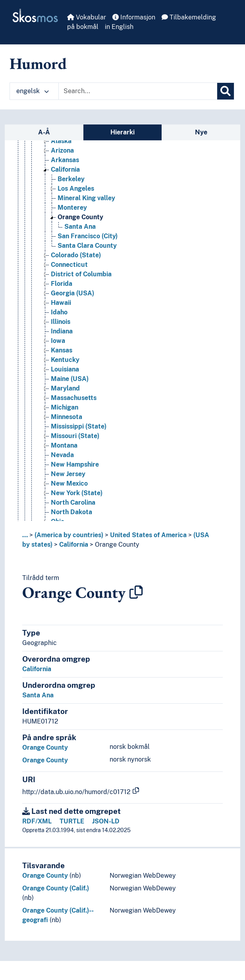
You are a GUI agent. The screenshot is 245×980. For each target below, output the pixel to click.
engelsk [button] (33, 91)
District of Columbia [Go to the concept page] (81, 274)
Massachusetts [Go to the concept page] (74, 398)
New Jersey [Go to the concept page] (68, 474)
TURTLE (72, 821)
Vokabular (87, 17)
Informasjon (134, 17)
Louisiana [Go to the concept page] (65, 369)
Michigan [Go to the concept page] (65, 407)
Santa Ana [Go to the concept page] (80, 227)
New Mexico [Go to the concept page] (69, 483)
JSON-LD (106, 821)
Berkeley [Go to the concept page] (71, 179)
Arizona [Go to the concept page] (62, 150)
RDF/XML (37, 821)
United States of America (148, 535)
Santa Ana (38, 695)
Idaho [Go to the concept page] (59, 312)
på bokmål (83, 27)
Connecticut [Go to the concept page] (69, 265)
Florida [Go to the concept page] (62, 284)
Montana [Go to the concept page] (64, 445)
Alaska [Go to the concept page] (61, 141)
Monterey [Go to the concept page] (72, 208)
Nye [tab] (201, 132)
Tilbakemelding (189, 17)
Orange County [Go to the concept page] (80, 217)
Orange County (117, 545)
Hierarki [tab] (122, 132)
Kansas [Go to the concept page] (62, 350)
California (74, 545)
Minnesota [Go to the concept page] (67, 417)
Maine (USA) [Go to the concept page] (70, 379)
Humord (38, 63)
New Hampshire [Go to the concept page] (75, 464)
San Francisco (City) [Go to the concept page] (88, 236)
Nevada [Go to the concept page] (62, 455)
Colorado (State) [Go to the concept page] (76, 255)
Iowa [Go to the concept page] (58, 341)
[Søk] (226, 91)
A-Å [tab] (44, 132)
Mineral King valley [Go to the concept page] (86, 198)
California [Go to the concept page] (65, 169)
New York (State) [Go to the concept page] (77, 493)
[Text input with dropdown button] (138, 91)
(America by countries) (69, 535)
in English (119, 27)
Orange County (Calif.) (56, 888)
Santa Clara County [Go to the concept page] (87, 246)
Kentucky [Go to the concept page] (65, 360)
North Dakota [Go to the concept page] (71, 512)
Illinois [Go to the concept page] (61, 322)
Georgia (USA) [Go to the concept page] (72, 293)
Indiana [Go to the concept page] (62, 331)
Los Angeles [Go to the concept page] (76, 189)
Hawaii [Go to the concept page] (61, 303)
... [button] (25, 535)
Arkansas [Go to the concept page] (65, 160)
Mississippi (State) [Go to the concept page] (79, 426)
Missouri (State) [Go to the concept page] (75, 436)
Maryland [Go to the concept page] (65, 388)
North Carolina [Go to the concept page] (73, 502)
